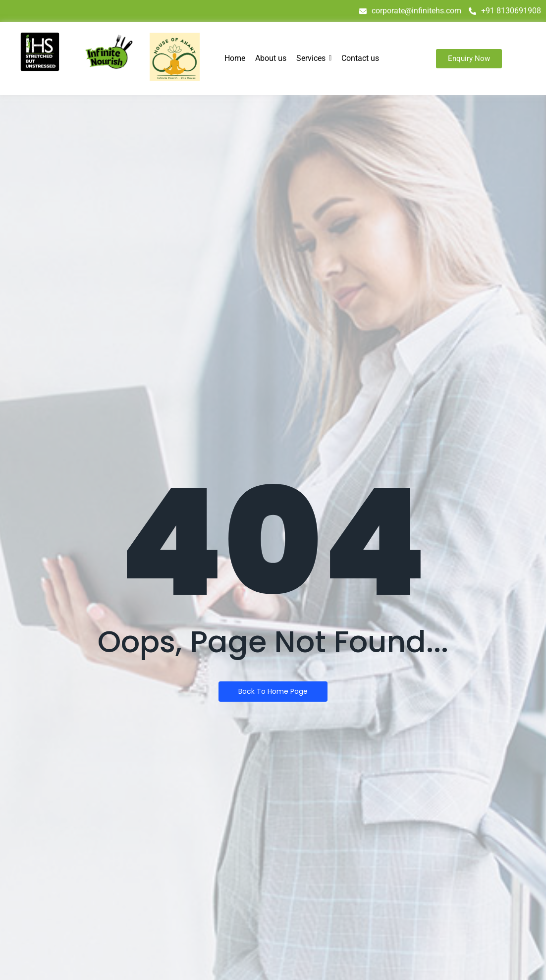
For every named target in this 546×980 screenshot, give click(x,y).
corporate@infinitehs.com (410, 11)
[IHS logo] (40, 52)
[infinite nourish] (109, 52)
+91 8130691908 (505, 11)
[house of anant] (175, 57)
